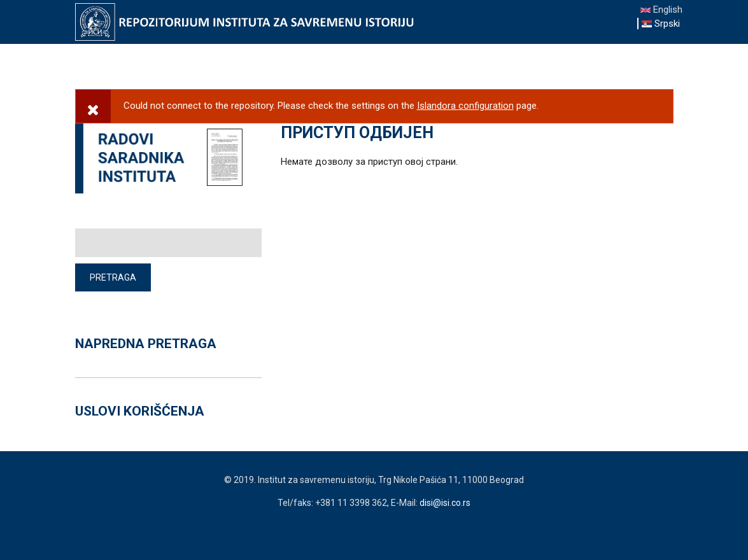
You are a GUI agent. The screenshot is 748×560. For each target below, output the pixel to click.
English (661, 10)
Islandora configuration (465, 106)
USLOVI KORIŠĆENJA (140, 411)
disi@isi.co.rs (445, 503)
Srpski (661, 24)
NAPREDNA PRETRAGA (146, 344)
